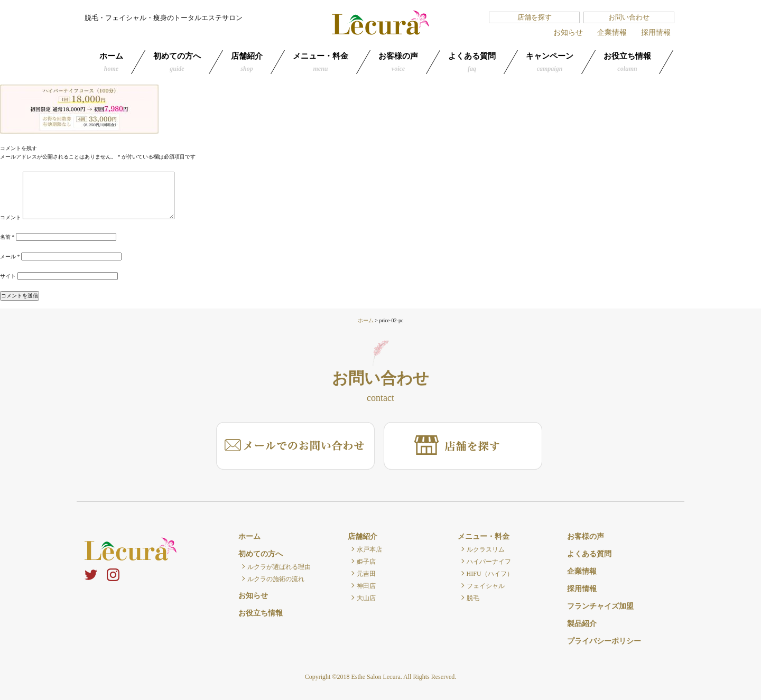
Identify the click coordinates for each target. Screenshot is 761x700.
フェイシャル (486, 586)
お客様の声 (398, 62)
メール (10, 256)
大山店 (366, 598)
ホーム (111, 62)
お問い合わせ (629, 17)
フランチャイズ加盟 (600, 606)
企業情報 (612, 32)
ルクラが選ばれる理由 (279, 567)
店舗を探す (535, 17)
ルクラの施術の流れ (276, 579)
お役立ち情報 (627, 62)
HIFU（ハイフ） (490, 574)
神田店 (366, 586)
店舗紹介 (247, 62)
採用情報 (656, 32)
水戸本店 (369, 549)
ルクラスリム (486, 549)
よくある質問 (472, 62)
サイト (8, 276)
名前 (7, 237)
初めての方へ (177, 62)
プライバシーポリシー (604, 641)
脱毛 (473, 598)
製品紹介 (582, 624)
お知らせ (568, 32)
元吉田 (366, 574)
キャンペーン (550, 62)
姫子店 (366, 562)
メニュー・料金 (321, 62)
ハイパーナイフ (489, 562)
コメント (11, 217)
